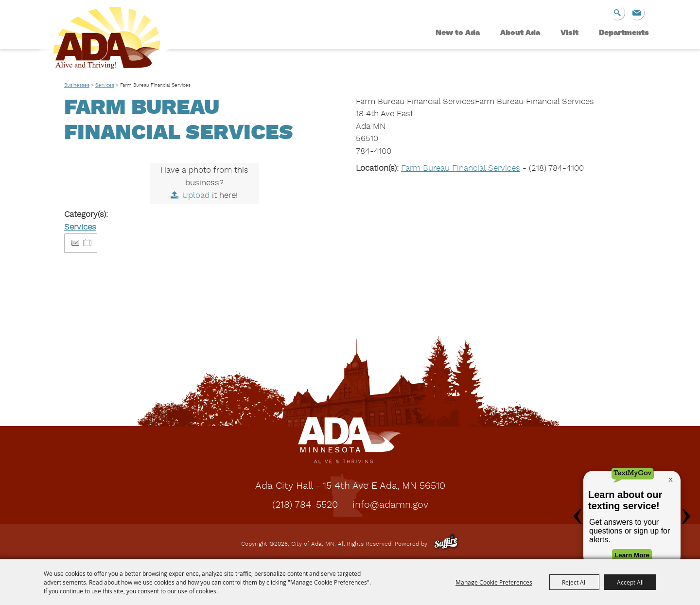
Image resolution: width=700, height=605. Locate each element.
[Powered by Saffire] (446, 544)
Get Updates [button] (637, 13)
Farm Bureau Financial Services (461, 169)
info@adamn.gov (390, 505)
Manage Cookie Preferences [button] (494, 582)
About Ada (520, 33)
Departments (624, 33)
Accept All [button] (630, 582)
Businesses (77, 85)
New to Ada (458, 33)
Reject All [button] (574, 582)
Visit (569, 33)
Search (617, 13)
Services (105, 85)
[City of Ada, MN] (100, 42)
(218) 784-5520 (305, 505)
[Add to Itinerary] (88, 243)
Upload (196, 196)
